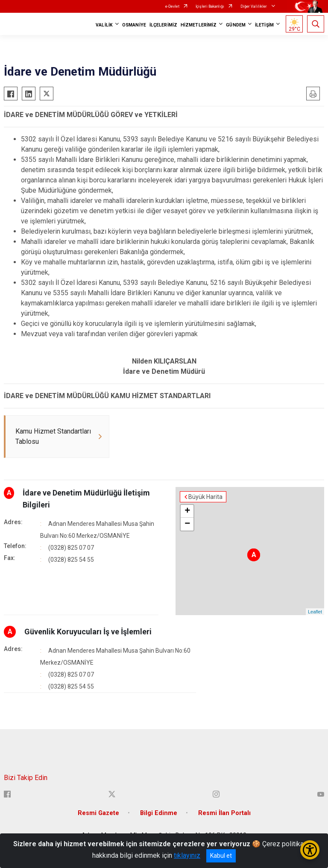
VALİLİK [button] (104, 25)
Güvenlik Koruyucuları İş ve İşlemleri (88, 632)
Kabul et (221, 856)
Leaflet (315, 612)
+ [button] (187, 511)
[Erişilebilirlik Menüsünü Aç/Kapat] (310, 850)
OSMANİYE (134, 25)
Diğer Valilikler (254, 6)
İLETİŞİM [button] (264, 25)
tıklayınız (187, 855)
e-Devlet (172, 6)
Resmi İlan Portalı (224, 813)
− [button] (187, 524)
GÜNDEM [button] (236, 25)
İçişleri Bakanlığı (210, 6)
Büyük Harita (205, 497)
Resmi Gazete (98, 813)
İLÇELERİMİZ (163, 25)
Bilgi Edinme (159, 813)
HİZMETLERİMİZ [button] (199, 25)
